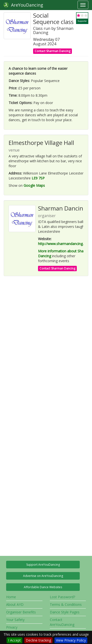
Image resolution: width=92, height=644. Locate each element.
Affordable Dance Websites (43, 587)
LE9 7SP (38, 178)
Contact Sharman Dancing (53, 51)
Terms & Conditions (66, 604)
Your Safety (15, 620)
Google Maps (34, 185)
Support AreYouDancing (43, 565)
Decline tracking (38, 640)
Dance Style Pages (65, 612)
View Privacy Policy (71, 640)
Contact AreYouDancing (62, 622)
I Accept (14, 640)
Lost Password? (62, 597)
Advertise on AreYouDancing (43, 576)
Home (11, 597)
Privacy (12, 627)
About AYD (15, 604)
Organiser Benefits (21, 612)
